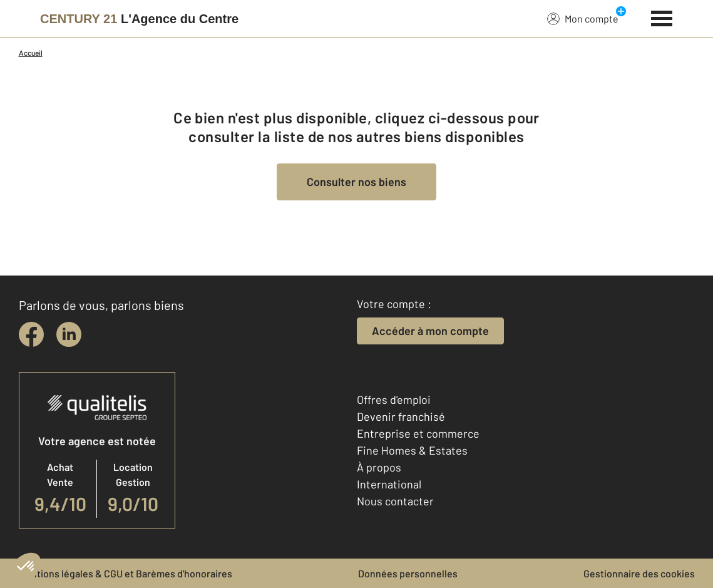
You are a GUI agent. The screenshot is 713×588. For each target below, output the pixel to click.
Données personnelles (408, 573)
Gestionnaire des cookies (639, 573)
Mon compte (583, 18)
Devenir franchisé (401, 416)
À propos (379, 467)
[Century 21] (139, 19)
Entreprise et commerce (418, 433)
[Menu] (662, 17)
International (389, 484)
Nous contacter (395, 501)
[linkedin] (69, 334)
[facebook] (31, 334)
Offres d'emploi (394, 400)
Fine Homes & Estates (412, 450)
